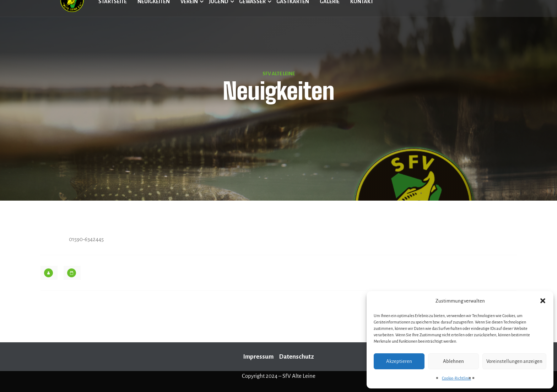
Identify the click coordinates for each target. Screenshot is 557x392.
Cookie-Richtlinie (456, 378)
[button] (543, 301)
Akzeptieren (399, 361)
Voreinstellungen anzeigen (514, 361)
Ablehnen (453, 361)
